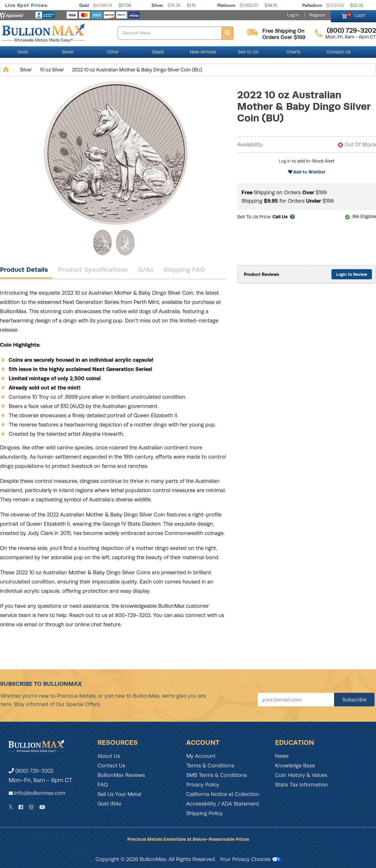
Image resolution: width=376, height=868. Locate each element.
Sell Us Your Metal (119, 794)
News (282, 756)
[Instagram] (31, 807)
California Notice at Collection (223, 794)
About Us (109, 756)
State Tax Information (302, 785)
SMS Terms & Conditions (216, 775)
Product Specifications (93, 269)
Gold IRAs (109, 804)
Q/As (146, 269)
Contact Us (339, 52)
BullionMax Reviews (121, 775)
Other (113, 52)
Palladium (312, 5)
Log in (285, 161)
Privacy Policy (203, 785)
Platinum (226, 5)
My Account (201, 756)
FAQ (103, 785)
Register (317, 15)
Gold (84, 5)
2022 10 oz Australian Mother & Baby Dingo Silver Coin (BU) (137, 70)
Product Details (24, 269)
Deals (158, 52)
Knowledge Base (295, 766)
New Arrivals (203, 52)
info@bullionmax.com (40, 793)
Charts (293, 52)
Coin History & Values (301, 775)
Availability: (250, 145)
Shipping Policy (204, 813)
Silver (157, 5)
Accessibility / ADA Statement (223, 804)
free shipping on (283, 31)
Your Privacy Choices (250, 859)
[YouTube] (42, 807)
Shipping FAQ (184, 269)
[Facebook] (21, 807)
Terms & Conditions (210, 766)
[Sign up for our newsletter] (296, 700)
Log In (293, 15)
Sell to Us (248, 52)
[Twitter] (11, 807)
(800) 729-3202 (31, 771)
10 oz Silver (52, 70)
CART (356, 15)
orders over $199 (284, 37)
